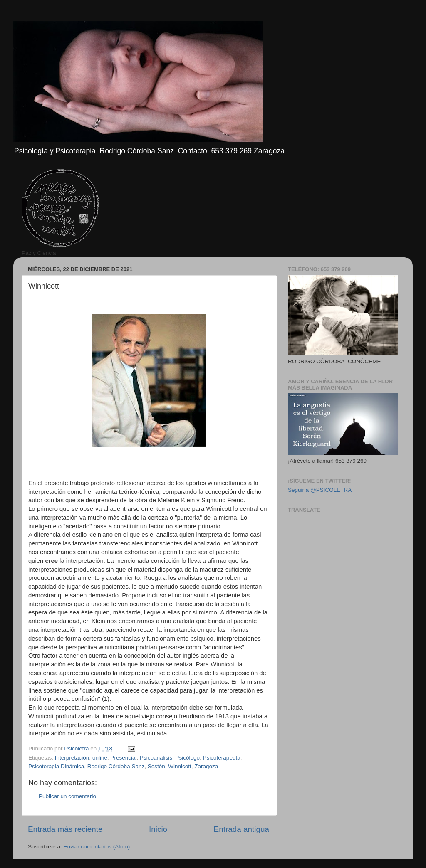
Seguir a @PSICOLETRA (320, 490)
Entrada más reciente (65, 829)
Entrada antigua (241, 829)
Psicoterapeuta (222, 758)
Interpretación (72, 758)
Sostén (156, 766)
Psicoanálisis (156, 758)
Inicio (158, 829)
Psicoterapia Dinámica (56, 766)
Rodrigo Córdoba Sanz (116, 766)
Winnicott (180, 766)
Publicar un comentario (67, 796)
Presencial (123, 758)
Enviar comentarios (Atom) (97, 847)
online (100, 758)
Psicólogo (188, 758)
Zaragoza (206, 766)
